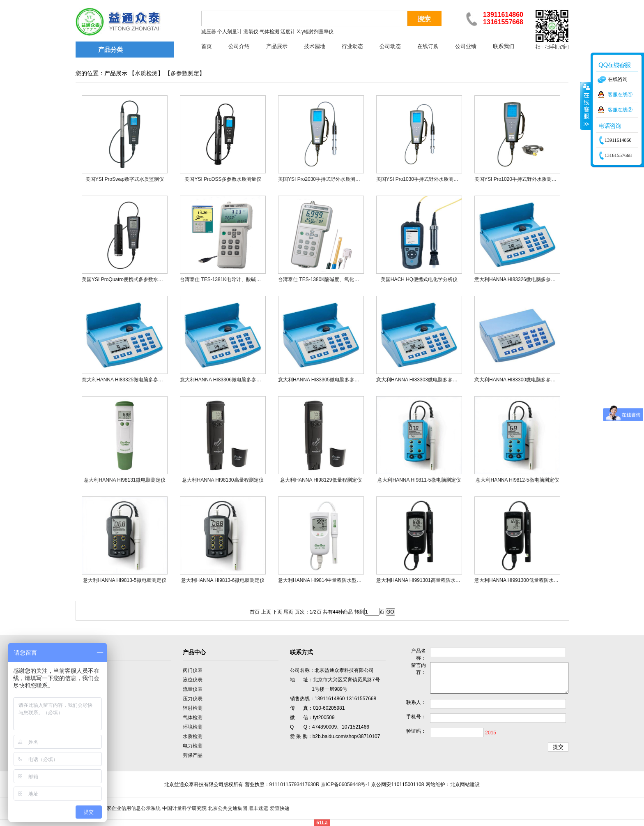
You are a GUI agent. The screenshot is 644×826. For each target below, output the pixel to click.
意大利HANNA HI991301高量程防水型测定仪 (426, 580)
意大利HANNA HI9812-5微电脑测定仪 (517, 480)
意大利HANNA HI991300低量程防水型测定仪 (524, 580)
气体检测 (193, 718)
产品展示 (277, 46)
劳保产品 (193, 755)
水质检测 (146, 73)
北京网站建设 (465, 784)
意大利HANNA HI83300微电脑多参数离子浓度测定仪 (532, 380)
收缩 (586, 106)
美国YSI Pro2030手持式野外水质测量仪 (322, 179)
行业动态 (352, 46)
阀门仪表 (193, 670)
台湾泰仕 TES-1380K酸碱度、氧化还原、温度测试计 (336, 279)
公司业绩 (466, 46)
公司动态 (390, 46)
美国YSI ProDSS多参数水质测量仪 (223, 179)
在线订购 (428, 46)
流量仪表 (193, 689)
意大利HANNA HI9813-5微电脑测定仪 (124, 580)
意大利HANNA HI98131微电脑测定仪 (124, 480)
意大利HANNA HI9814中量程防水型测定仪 (325, 580)
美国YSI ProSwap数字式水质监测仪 (125, 179)
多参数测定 (185, 73)
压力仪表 (193, 699)
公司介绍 (239, 46)
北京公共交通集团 (228, 808)
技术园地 (315, 46)
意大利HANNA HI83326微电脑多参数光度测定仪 (527, 279)
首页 (207, 46)
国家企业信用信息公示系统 (131, 808)
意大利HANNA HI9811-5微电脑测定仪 (419, 480)
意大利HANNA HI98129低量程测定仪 (321, 480)
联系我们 (504, 46)
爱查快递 (280, 808)
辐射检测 (193, 708)
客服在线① (620, 95)
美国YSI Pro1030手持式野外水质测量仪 (420, 179)
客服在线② (620, 110)
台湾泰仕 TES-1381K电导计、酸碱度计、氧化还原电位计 (243, 279)
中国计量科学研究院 (184, 808)
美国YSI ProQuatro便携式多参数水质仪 (125, 279)
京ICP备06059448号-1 (345, 784)
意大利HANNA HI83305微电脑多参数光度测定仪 (331, 380)
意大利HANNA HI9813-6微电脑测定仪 (223, 580)
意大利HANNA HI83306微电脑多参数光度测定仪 (233, 380)
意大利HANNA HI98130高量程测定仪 (223, 480)
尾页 (288, 612)
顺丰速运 (258, 808)
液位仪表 (193, 680)
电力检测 (193, 746)
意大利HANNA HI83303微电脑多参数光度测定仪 (429, 380)
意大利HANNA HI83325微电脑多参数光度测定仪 (135, 380)
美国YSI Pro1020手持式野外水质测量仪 (518, 179)
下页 (277, 612)
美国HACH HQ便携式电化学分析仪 (419, 279)
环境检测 (193, 727)
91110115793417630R (294, 784)
